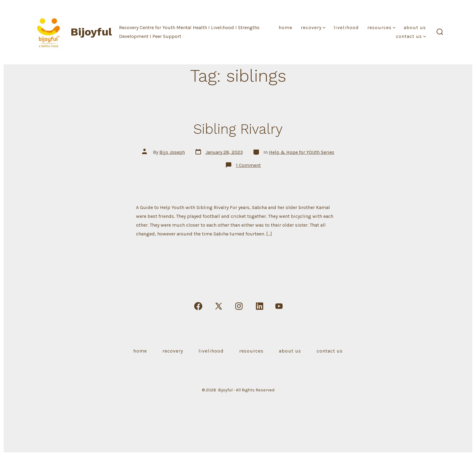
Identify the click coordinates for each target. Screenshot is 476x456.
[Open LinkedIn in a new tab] (260, 306)
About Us (415, 27)
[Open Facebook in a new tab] (198, 306)
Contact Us (411, 36)
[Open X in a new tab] (219, 306)
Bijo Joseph (172, 152)
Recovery (313, 27)
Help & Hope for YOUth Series (302, 152)
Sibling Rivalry (238, 129)
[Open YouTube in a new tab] (279, 306)
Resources (381, 27)
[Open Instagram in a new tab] (239, 306)
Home (286, 27)
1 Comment (248, 165)
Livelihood (346, 27)
